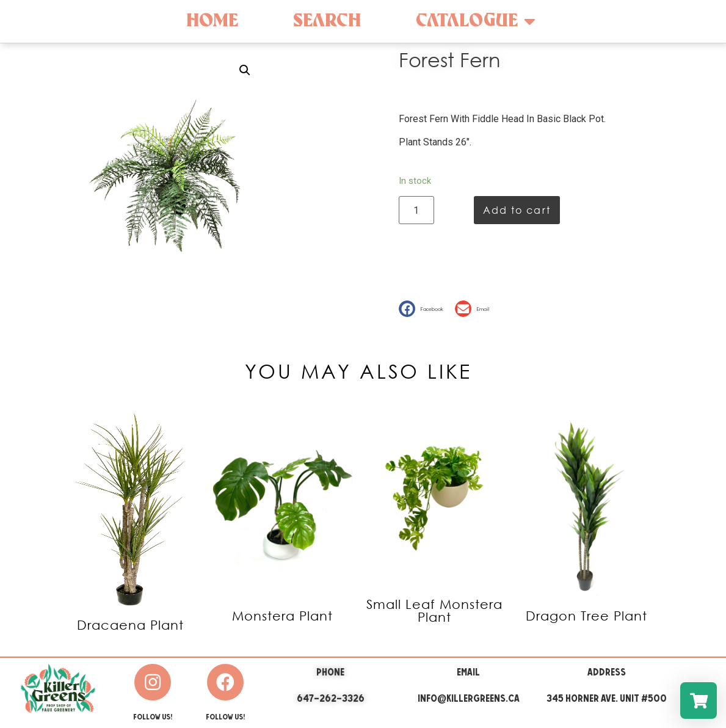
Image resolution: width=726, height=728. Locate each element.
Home (212, 21)
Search (327, 21)
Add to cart (517, 210)
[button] (424, 309)
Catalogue (476, 21)
